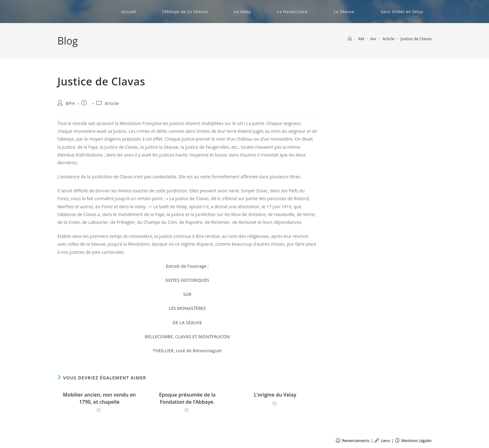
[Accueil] (350, 39)
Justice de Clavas (416, 39)
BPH (70, 103)
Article (112, 103)
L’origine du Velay (275, 395)
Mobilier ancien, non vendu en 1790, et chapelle (99, 398)
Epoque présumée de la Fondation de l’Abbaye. (187, 398)
